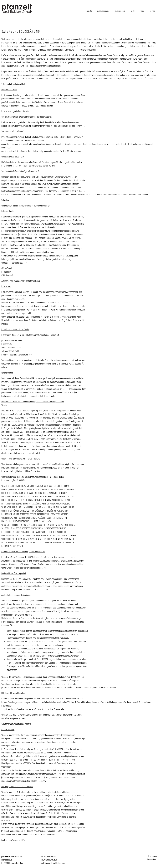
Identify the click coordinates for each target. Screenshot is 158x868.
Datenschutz (152, 859)
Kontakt (152, 11)
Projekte (89, 11)
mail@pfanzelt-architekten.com (20, 355)
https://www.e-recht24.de (17, 840)
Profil (133, 11)
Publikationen (120, 11)
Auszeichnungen (103, 11)
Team (142, 11)
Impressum (152, 856)
